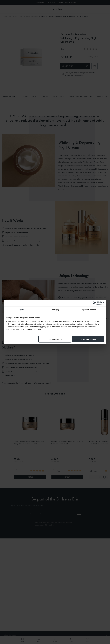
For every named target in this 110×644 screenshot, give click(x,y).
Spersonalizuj (55, 339)
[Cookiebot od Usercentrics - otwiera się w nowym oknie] (94, 303)
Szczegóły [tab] (55, 310)
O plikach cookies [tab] (89, 310)
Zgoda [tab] (21, 310)
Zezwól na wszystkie (88, 339)
